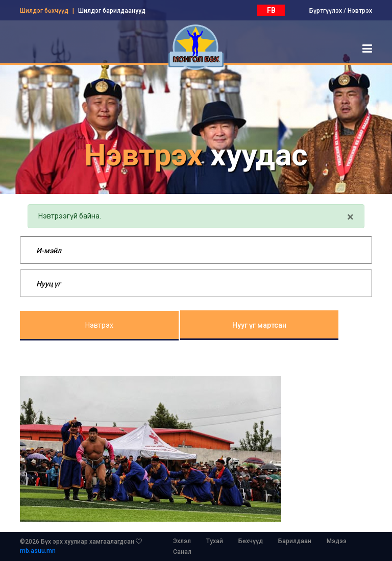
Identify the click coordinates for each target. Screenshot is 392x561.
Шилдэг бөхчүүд (44, 11)
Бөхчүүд (251, 541)
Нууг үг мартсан (259, 325)
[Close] (350, 217)
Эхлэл (182, 541)
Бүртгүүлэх (326, 11)
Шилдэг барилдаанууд (112, 11)
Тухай (215, 541)
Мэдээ (337, 541)
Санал (182, 552)
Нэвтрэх (360, 11)
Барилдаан (295, 541)
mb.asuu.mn (38, 551)
